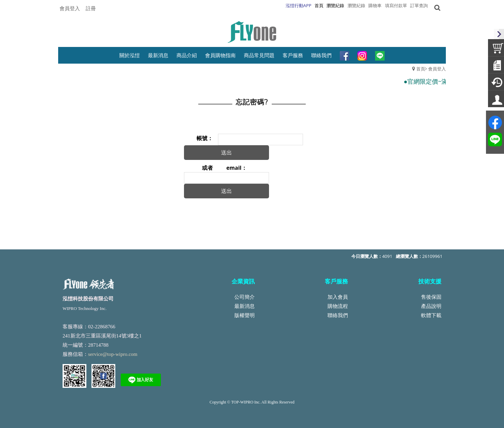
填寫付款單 (396, 5)
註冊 (91, 8)
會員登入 (70, 8)
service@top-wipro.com (113, 354)
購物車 (375, 5)
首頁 (421, 69)
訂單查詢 (419, 5)
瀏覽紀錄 (356, 5)
